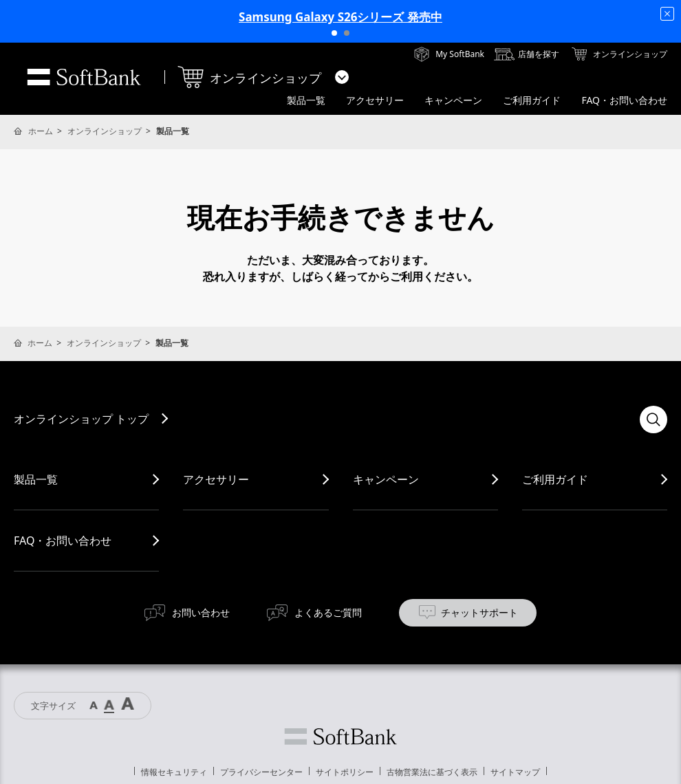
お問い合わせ (201, 612)
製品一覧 (36, 479)
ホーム (41, 131)
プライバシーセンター (261, 772)
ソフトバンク (340, 737)
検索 (653, 420)
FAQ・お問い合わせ (63, 541)
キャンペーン (386, 479)
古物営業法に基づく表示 (432, 772)
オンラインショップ (105, 131)
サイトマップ (515, 772)
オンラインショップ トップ (81, 419)
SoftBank (84, 77)
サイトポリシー (345, 772)
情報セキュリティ (174, 772)
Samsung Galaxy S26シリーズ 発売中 (340, 17)
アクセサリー (216, 479)
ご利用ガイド (555, 479)
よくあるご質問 (328, 612)
